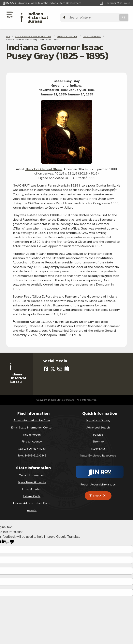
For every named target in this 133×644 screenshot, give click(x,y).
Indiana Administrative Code (32, 496)
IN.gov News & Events (32, 475)
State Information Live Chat (32, 414)
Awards (32, 503)
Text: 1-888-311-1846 (32, 449)
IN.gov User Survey (98, 414)
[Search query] (112, 14)
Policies (98, 428)
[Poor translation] (10, 535)
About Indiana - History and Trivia (33, 30)
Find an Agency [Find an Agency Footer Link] (32, 435)
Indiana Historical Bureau (52, 14)
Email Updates (32, 482)
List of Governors (92, 30)
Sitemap (98, 435)
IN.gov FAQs (98, 442)
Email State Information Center (32, 421)
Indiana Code (32, 489)
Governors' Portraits (67, 30)
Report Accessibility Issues (98, 478)
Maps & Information (32, 468)
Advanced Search (98, 421)
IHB (8, 30)
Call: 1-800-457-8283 (32, 442)
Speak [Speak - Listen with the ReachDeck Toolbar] (97, 489)
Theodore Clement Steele (44, 162)
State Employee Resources (98, 449)
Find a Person (32, 428)
